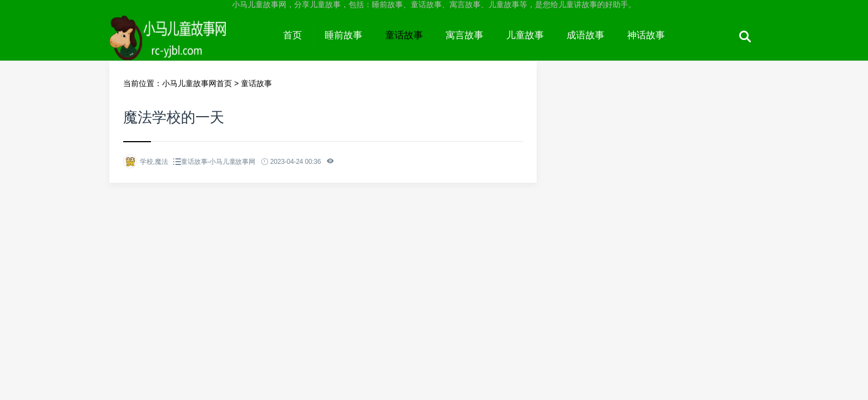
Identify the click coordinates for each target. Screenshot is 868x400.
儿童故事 (525, 35)
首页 (292, 35)
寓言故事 (465, 35)
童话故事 (404, 35)
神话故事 (646, 35)
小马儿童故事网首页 (197, 83)
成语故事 (586, 35)
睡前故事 (344, 35)
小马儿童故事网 (191, 46)
